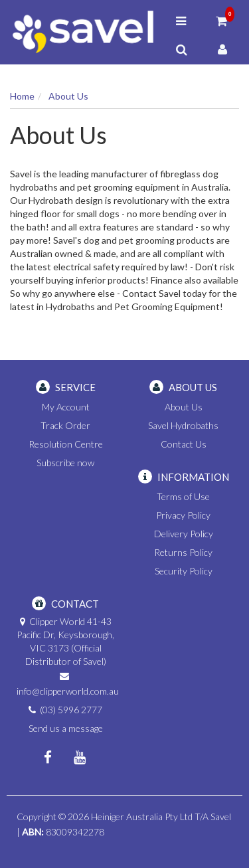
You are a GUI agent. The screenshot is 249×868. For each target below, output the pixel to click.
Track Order (65, 425)
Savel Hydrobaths (183, 425)
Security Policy (184, 571)
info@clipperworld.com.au (68, 691)
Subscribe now (65, 463)
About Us (184, 407)
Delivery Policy (184, 534)
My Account (66, 407)
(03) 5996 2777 (71, 710)
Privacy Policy (183, 515)
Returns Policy (183, 552)
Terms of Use (183, 496)
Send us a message (66, 728)
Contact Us (184, 444)
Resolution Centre (66, 444)
